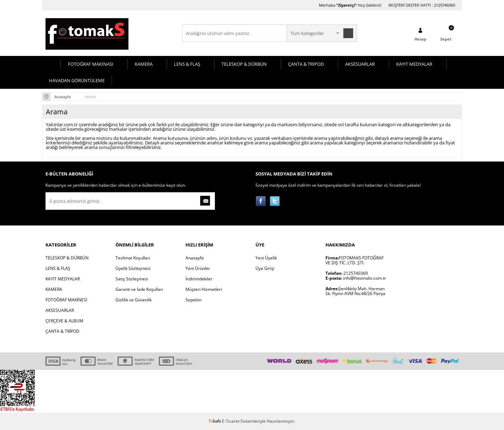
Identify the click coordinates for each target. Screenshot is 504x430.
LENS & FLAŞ (187, 64)
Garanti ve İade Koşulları (139, 289)
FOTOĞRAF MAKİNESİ (66, 300)
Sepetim (194, 300)
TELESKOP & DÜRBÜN (244, 64)
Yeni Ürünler (198, 268)
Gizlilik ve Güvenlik (134, 300)
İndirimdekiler (199, 279)
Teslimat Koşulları (133, 258)
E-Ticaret (231, 421)
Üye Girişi (265, 268)
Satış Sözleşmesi (132, 279)
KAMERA (144, 64)
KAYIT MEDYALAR (414, 64)
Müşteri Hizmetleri (204, 289)
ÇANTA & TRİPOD (306, 64)
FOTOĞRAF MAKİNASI (91, 64)
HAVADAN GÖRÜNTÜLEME (77, 80)
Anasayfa (195, 258)
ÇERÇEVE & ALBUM (64, 321)
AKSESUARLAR (360, 64)
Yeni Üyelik (266, 258)
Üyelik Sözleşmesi (133, 268)
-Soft (215, 421)
